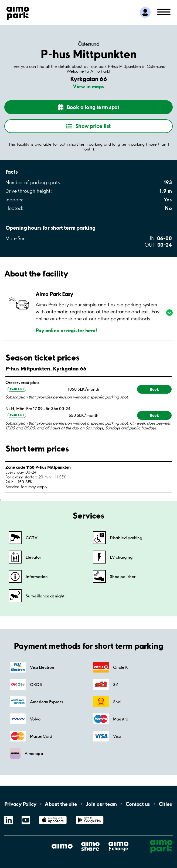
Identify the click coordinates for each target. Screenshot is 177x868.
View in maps (88, 86)
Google (90, 816)
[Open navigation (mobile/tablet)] (164, 12)
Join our (101, 804)
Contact (138, 804)
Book (154, 389)
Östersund (88, 44)
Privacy (20, 804)
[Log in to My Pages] (145, 12)
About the (61, 804)
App (53, 816)
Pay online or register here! (66, 330)
